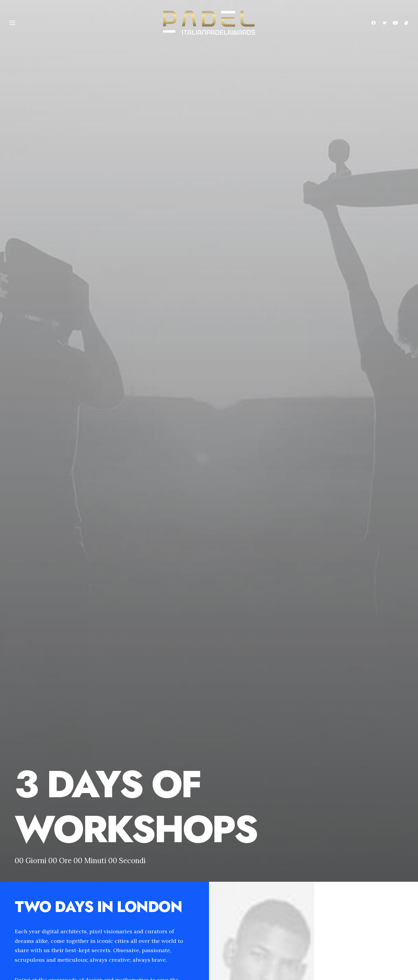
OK (136, 729)
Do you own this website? (82, 729)
